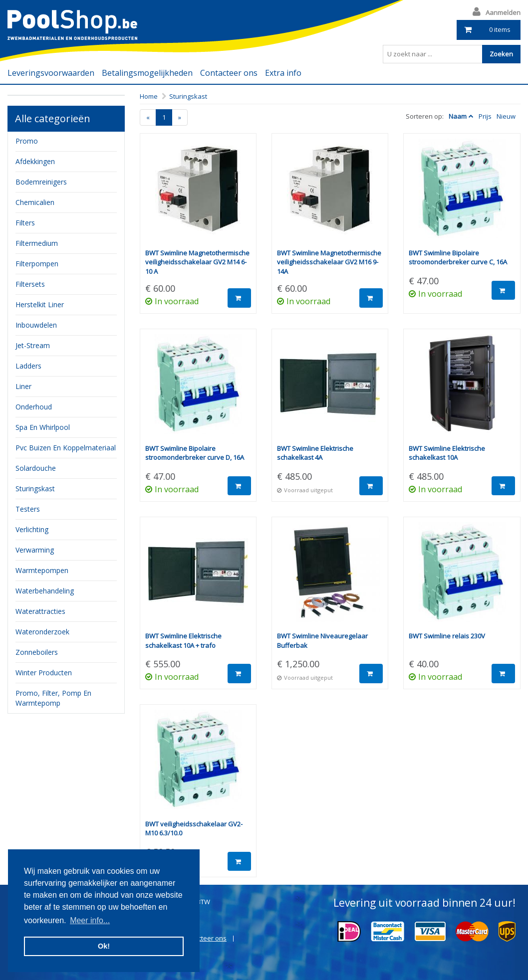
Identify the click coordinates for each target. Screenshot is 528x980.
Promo (27, 141)
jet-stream (33, 345)
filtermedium (37, 243)
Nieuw (506, 116)
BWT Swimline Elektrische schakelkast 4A (315, 453)
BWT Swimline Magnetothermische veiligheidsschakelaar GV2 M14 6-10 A (197, 262)
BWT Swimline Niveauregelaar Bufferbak (322, 641)
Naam (458, 116)
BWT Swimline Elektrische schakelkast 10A (447, 453)
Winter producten (44, 673)
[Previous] (148, 117)
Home (149, 96)
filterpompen (37, 264)
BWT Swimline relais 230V (447, 636)
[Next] (180, 117)
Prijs (485, 116)
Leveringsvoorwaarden (51, 73)
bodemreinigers (41, 182)
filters (25, 223)
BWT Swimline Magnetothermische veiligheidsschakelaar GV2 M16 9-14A (329, 262)
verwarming (35, 550)
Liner (23, 386)
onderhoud (34, 407)
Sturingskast (188, 96)
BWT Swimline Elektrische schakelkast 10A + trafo (183, 641)
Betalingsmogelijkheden (147, 73)
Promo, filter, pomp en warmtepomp (53, 698)
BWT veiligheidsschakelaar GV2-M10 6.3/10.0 (194, 829)
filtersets (30, 284)
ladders (28, 366)
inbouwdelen (36, 325)
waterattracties (40, 611)
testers (28, 509)
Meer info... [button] (90, 920)
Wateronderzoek (42, 632)
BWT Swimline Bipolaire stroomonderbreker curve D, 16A (195, 453)
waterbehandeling (45, 591)
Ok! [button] (104, 946)
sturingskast (35, 489)
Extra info (283, 73)
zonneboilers (37, 652)
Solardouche (36, 468)
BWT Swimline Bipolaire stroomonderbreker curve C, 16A (458, 258)
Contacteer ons (229, 73)
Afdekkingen (35, 161)
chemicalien (35, 202)
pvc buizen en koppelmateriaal (66, 448)
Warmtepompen (42, 570)
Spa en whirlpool (43, 427)
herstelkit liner (40, 304)
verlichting (32, 529)
